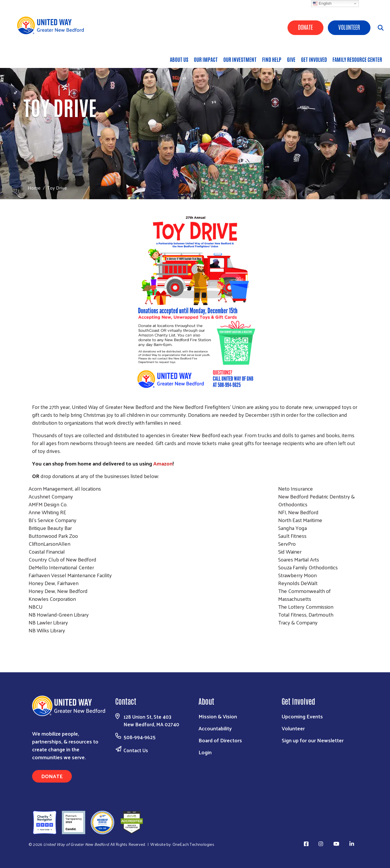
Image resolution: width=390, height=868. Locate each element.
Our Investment (240, 59)
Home (34, 188)
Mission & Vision (218, 716)
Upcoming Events (302, 716)
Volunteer (349, 27)
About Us (179, 59)
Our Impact (206, 59)
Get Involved (314, 59)
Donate (305, 27)
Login (205, 752)
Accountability (215, 728)
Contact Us (136, 750)
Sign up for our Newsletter (313, 740)
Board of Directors (220, 740)
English (322, 3)
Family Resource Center (357, 59)
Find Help (272, 59)
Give (291, 59)
